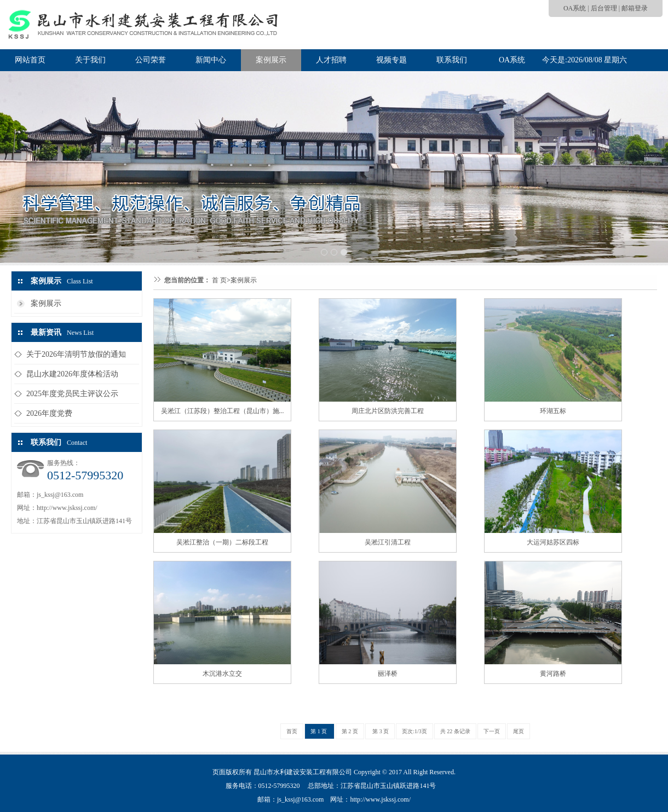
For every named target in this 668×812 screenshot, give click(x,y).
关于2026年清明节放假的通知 (76, 354)
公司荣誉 (151, 60)
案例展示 (271, 60)
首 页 (219, 280)
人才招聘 (331, 60)
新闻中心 (211, 60)
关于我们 (90, 60)
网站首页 (30, 60)
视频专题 (391, 60)
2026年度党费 (49, 413)
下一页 (492, 731)
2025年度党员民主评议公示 (72, 394)
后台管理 (604, 8)
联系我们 (452, 60)
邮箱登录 (635, 8)
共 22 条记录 (455, 731)
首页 (292, 731)
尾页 (519, 731)
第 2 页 (350, 731)
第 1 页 (319, 731)
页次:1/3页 (414, 731)
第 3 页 (380, 731)
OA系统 (575, 8)
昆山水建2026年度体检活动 (72, 374)
